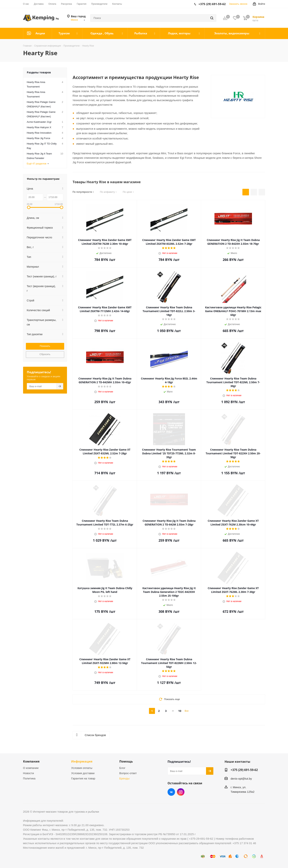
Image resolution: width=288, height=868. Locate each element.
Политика (29, 778)
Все (187, 711)
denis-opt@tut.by (241, 779)
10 (180, 711)
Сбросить (45, 354)
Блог (122, 768)
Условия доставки (83, 773)
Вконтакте (171, 792)
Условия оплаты (82, 768)
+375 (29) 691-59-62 (244, 770)
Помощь (126, 761)
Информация (82, 761)
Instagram (181, 792)
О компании (31, 768)
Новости (29, 773)
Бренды (124, 778)
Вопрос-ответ (128, 773)
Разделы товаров (39, 72)
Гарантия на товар (83, 778)
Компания (31, 761)
